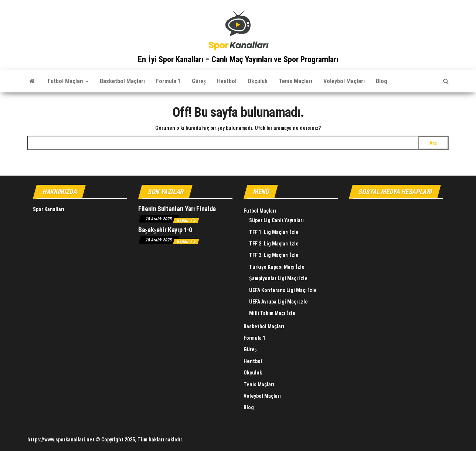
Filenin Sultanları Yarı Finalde (177, 209)
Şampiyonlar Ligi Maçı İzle (278, 278)
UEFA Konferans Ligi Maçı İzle (283, 290)
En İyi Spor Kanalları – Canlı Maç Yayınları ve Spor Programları (238, 59)
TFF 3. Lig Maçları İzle (274, 255)
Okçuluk (258, 81)
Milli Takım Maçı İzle (272, 313)
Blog (382, 81)
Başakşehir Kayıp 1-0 (165, 230)
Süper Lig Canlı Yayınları (276, 220)
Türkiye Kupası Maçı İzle (277, 267)
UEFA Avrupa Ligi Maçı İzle (278, 302)
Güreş (199, 81)
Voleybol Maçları (344, 81)
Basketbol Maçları (122, 81)
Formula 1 (168, 81)
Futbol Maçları (68, 81)
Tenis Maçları (295, 81)
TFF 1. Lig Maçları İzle (274, 232)
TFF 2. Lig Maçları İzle (274, 244)
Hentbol (227, 81)
